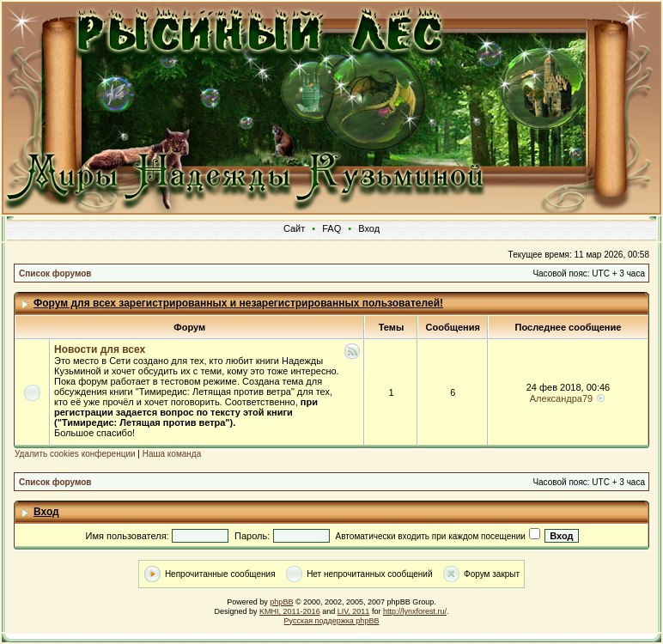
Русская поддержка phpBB (332, 621)
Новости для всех (100, 349)
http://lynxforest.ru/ (415, 611)
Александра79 (561, 398)
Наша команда (172, 454)
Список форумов (55, 273)
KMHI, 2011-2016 (290, 611)
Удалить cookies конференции (75, 454)
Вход (369, 228)
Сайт (294, 228)
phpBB (281, 602)
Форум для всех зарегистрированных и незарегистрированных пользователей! (238, 303)
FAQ (331, 228)
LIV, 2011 (354, 611)
